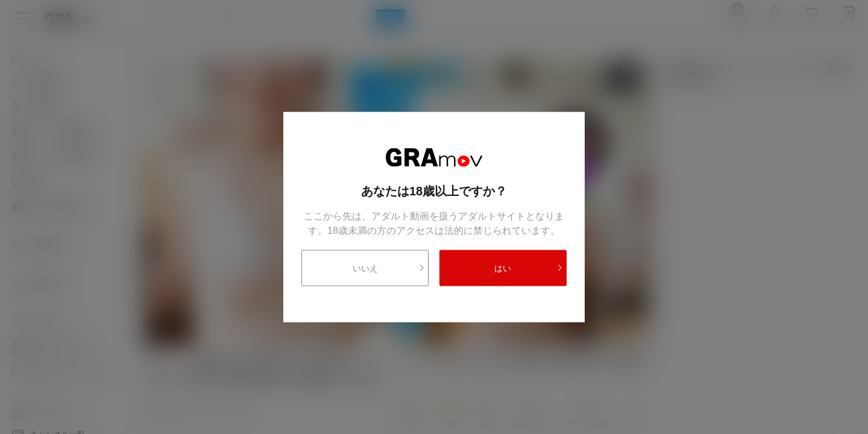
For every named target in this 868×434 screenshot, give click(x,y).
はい (529, 268)
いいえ (389, 268)
